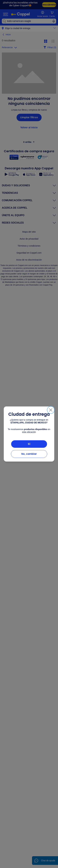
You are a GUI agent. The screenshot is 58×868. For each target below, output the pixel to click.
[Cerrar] (51, 410)
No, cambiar (29, 454)
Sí (29, 444)
